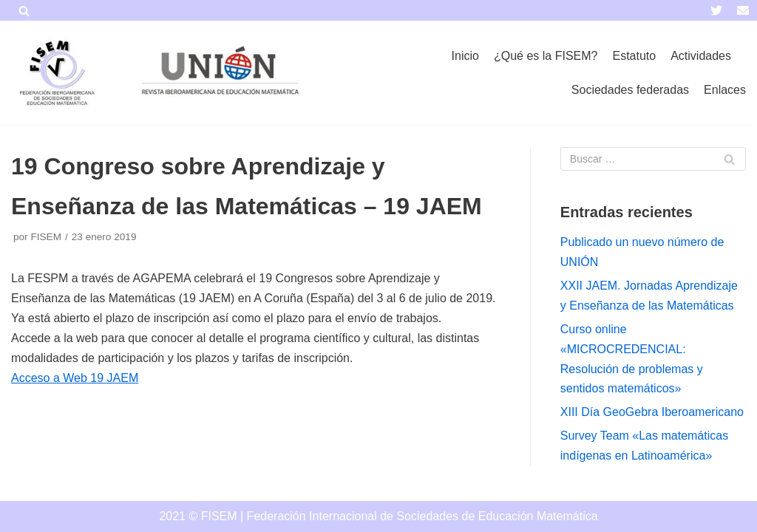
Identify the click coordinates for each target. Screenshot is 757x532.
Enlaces (725, 90)
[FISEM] (55, 73)
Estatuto (634, 56)
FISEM (46, 237)
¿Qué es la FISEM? (546, 56)
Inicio (465, 56)
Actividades (701, 56)
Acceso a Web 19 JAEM (75, 378)
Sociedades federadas (630, 90)
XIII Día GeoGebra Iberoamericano (652, 412)
